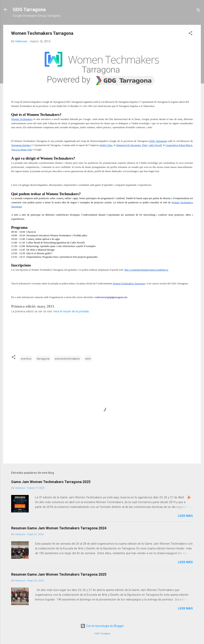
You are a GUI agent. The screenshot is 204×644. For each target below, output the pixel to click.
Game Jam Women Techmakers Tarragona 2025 (51, 482)
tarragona (43, 359)
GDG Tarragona (29, 10)
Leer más (185, 516)
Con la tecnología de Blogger (102, 626)
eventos (26, 359)
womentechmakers (67, 359)
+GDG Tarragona (102, 634)
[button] (190, 34)
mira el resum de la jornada (71, 311)
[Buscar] (198, 11)
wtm (88, 359)
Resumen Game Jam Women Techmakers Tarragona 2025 (59, 574)
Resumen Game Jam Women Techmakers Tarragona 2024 (59, 528)
